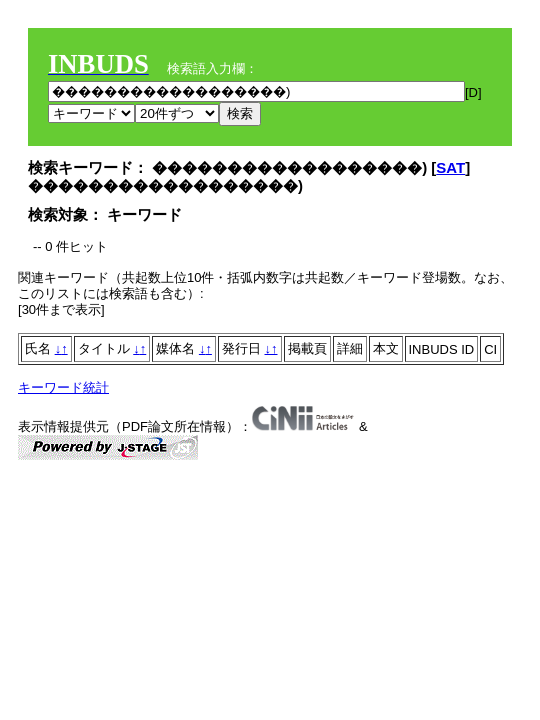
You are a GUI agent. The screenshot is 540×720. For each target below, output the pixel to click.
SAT (450, 167)
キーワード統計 (63, 387)
